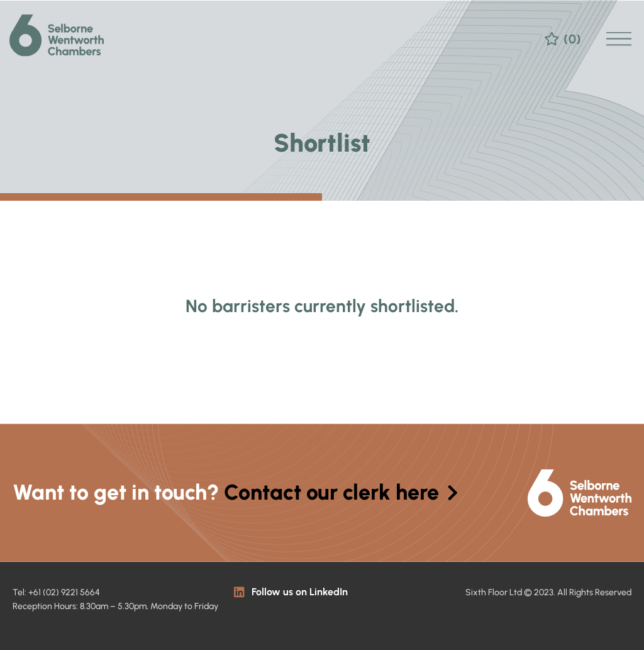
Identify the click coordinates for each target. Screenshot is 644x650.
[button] (619, 30)
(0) (572, 30)
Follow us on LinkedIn (300, 592)
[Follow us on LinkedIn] (239, 592)
